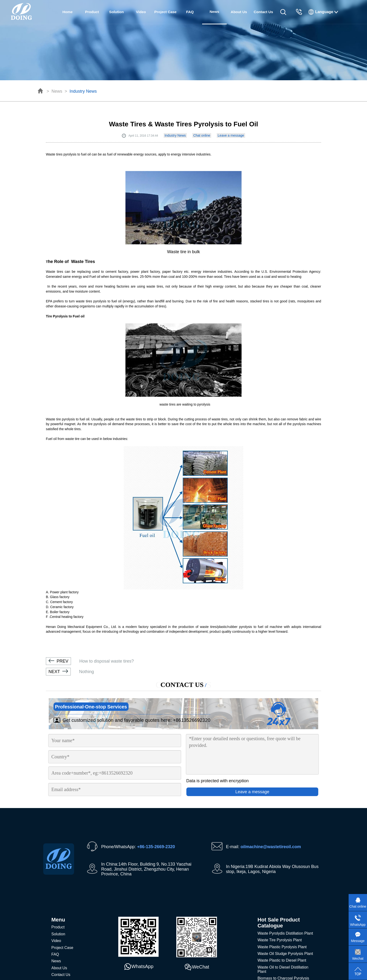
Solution (116, 12)
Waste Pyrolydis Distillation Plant (285, 933)
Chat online (202, 135)
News (57, 91)
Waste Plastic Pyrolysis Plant (282, 947)
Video (141, 12)
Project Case (165, 12)
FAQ (190, 12)
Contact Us (263, 12)
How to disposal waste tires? (90, 661)
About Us (239, 12)
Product (92, 12)
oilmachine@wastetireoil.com (271, 847)
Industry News (83, 91)
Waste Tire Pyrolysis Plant (280, 940)
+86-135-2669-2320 (156, 847)
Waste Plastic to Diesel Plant (282, 960)
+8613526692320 (192, 720)
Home (67, 12)
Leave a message (231, 135)
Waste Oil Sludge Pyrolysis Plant (285, 954)
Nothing (70, 672)
